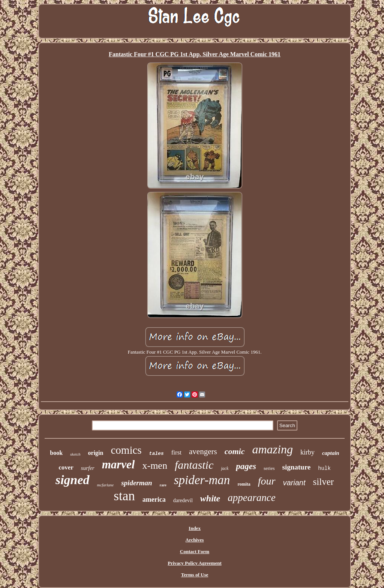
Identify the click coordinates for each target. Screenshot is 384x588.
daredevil (183, 500)
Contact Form (195, 551)
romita (244, 484)
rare (163, 485)
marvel (118, 464)
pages (246, 466)
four (267, 481)
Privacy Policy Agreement (194, 563)
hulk (324, 468)
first (176, 452)
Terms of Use (195, 575)
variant (294, 483)
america (154, 499)
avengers (203, 451)
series (269, 468)
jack (225, 468)
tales (157, 454)
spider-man (202, 480)
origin (96, 453)
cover (66, 467)
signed (73, 480)
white (210, 498)
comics (126, 450)
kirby (307, 452)
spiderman (136, 483)
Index (195, 528)
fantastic (194, 465)
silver (324, 482)
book (56, 453)
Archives (195, 540)
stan (124, 496)
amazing (272, 449)
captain (331, 453)
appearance (251, 498)
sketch (75, 454)
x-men (154, 466)
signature (297, 467)
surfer (88, 468)
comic (235, 451)
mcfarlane (106, 485)
